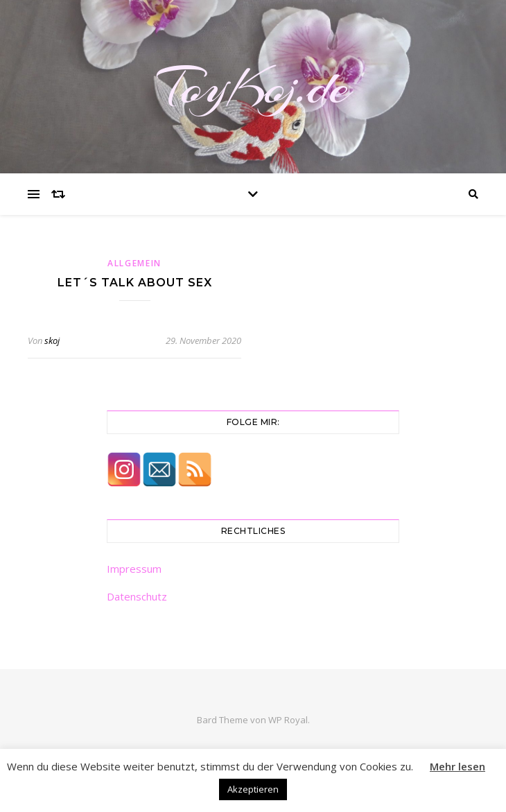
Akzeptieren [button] (253, 789)
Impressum (134, 569)
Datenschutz (137, 596)
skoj (52, 340)
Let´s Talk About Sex (135, 283)
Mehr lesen (457, 766)
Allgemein (134, 263)
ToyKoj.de (253, 87)
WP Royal (288, 720)
